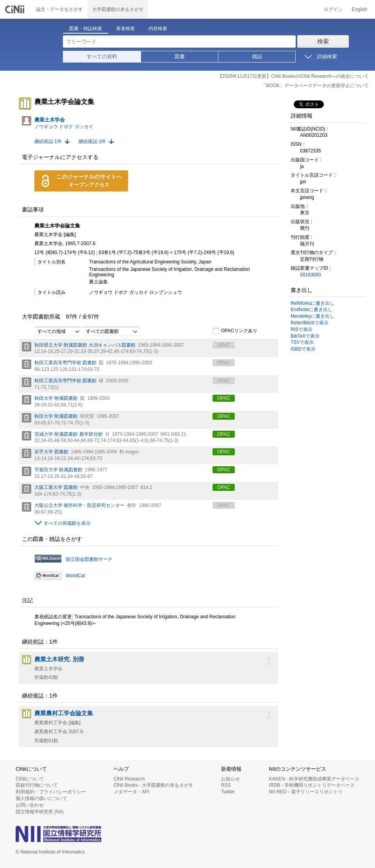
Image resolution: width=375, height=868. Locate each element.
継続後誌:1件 (92, 141)
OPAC (224, 398)
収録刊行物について (37, 785)
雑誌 (257, 56)
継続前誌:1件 (48, 141)
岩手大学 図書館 (51, 452)
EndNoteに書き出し (312, 310)
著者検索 (125, 29)
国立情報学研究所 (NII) (40, 812)
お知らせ (230, 779)
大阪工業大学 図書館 (56, 487)
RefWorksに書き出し (312, 303)
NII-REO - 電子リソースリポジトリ (306, 792)
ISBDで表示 (303, 349)
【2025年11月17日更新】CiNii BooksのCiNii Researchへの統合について (293, 76)
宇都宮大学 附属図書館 (58, 470)
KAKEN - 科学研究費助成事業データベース (314, 779)
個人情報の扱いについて (41, 798)
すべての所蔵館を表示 (67, 523)
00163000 (310, 275)
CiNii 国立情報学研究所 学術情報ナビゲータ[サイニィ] (16, 9)
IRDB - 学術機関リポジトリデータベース (312, 785)
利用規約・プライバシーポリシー (51, 792)
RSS (226, 785)
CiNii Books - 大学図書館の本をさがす (154, 785)
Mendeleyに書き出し (312, 316)
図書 (180, 56)
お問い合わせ (30, 805)
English (360, 9)
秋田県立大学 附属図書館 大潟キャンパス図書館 (85, 345)
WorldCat (75, 576)
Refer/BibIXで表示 (310, 323)
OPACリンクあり (235, 331)
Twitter (228, 792)
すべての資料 (102, 56)
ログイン (333, 9)
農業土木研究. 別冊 (59, 659)
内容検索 (158, 29)
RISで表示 (302, 329)
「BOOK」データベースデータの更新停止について (315, 86)
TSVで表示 (302, 342)
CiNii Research (129, 779)
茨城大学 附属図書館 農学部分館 (69, 434)
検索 (323, 41)
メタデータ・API (131, 792)
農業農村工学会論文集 (64, 713)
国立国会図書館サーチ (89, 559)
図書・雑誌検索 (86, 29)
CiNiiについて (30, 779)
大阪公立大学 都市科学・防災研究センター (79, 505)
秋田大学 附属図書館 (56, 398)
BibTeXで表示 (305, 336)
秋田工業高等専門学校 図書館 (65, 363)
